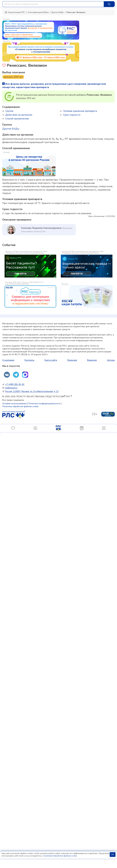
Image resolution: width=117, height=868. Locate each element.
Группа (9, 111)
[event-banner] (30, 296)
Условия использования (14, 404)
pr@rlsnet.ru (11, 388)
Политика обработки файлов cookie (20, 406)
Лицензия (72, 360)
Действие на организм (19, 115)
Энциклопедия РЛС (15, 12)
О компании (8, 360)
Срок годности (72, 115)
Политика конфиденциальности (44, 404)
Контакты (29, 360)
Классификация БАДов (38, 12)
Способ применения (17, 119)
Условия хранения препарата (80, 111)
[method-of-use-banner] (41, 30)
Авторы (111, 360)
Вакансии (92, 360)
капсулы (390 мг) (13, 77)
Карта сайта (51, 360)
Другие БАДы (58, 12)
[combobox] (53, 4)
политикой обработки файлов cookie (60, 856)
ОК (113, 855)
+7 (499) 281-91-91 (15, 384)
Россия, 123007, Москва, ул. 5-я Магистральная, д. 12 (32, 391)
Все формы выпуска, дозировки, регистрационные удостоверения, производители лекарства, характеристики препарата (54, 86)
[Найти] (109, 4)
